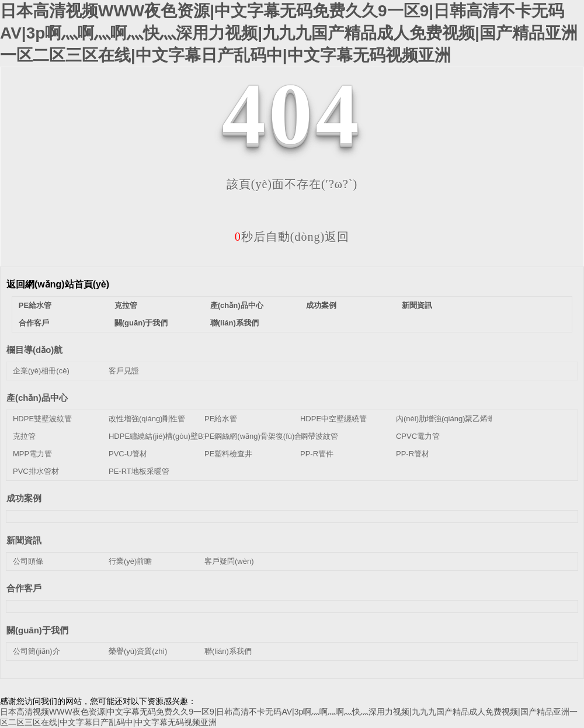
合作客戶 (34, 323)
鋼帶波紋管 (319, 436)
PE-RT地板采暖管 (139, 471)
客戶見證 (124, 371)
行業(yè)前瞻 (130, 561)
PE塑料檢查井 (228, 454)
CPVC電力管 (418, 436)
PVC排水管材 (36, 471)
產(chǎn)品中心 (237, 305)
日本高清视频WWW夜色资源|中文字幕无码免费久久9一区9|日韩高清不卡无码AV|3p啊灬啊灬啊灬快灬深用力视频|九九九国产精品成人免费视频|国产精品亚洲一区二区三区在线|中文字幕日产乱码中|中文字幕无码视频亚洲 (289, 33)
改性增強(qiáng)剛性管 (147, 419)
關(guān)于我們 (141, 323)
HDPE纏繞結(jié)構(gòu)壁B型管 (164, 436)
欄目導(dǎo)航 (34, 350)
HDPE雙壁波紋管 (42, 419)
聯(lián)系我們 (234, 323)
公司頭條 (28, 561)
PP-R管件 (317, 454)
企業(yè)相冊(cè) (41, 371)
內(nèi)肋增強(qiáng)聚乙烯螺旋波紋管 (461, 419)
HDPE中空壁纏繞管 (333, 419)
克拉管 (126, 305)
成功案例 (321, 305)
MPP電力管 (32, 454)
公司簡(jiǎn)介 (36, 651)
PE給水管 (35, 305)
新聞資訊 (417, 305)
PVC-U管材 (128, 454)
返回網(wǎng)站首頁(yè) (58, 284)
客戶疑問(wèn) (229, 561)
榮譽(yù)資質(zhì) (138, 651)
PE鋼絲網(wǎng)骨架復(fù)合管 (257, 436)
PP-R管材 (413, 454)
